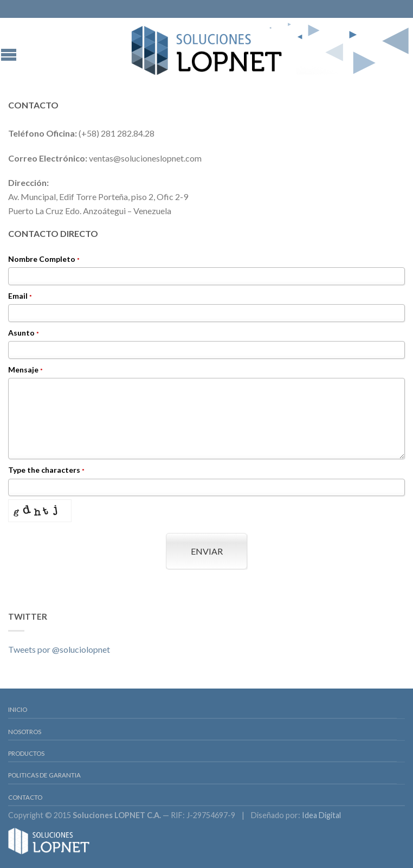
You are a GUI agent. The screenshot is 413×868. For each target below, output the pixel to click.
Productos (26, 753)
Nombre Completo (44, 259)
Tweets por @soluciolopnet (59, 649)
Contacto (25, 797)
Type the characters (46, 470)
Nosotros (25, 732)
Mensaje (25, 370)
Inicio (18, 709)
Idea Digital (321, 815)
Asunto (24, 333)
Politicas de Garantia (44, 775)
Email (20, 296)
